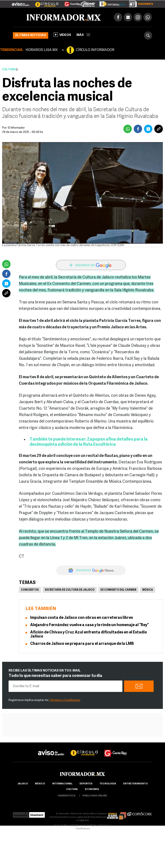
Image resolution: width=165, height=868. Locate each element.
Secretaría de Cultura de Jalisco (70, 590)
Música (148, 590)
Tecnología (108, 784)
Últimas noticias (31, 35)
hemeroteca (67, 796)
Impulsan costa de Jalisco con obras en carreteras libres (82, 618)
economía (92, 789)
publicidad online (95, 796)
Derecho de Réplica (88, 826)
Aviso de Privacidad (65, 826)
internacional (62, 784)
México (40, 784)
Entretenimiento (135, 784)
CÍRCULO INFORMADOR (95, 50)
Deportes (86, 784)
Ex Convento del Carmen (118, 590)
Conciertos (30, 590)
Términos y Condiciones (65, 700)
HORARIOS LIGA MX (42, 50)
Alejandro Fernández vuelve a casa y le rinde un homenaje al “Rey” (89, 625)
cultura (72, 789)
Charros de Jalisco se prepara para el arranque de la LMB (82, 644)
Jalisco (23, 784)
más (83, 35)
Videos (62, 35)
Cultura (9, 70)
